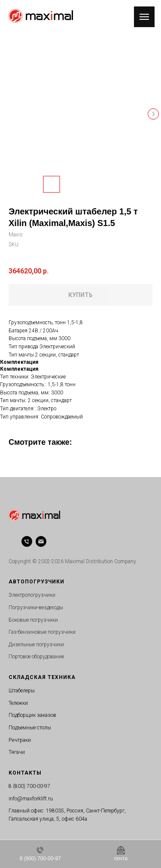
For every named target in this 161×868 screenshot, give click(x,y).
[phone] (27, 541)
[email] (41, 541)
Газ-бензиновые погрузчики (42, 632)
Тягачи (17, 752)
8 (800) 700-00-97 (29, 786)
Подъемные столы (30, 728)
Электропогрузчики (32, 595)
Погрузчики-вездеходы (36, 608)
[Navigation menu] (144, 17)
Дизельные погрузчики (36, 645)
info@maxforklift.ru (31, 799)
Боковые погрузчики (33, 620)
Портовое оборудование (36, 657)
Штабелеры (22, 691)
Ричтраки (20, 740)
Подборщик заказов (32, 715)
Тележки (18, 703)
